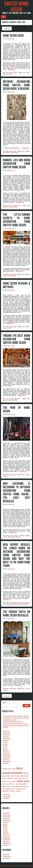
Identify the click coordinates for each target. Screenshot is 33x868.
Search (4, 703)
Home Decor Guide (13, 36)
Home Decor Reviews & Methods (16, 285)
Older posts (7, 28)
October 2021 (6, 759)
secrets (5, 276)
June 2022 (5, 744)
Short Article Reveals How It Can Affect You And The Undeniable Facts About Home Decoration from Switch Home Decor (15, 726)
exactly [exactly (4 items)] (22, 776)
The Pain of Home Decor (16, 410)
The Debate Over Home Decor (10, 720)
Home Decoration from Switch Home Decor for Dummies (16, 718)
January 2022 (6, 754)
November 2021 (6, 758)
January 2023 (6, 731)
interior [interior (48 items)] (20, 781)
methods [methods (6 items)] (24, 784)
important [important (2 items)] (8, 781)
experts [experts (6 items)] (26, 776)
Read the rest (11, 69)
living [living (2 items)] (17, 784)
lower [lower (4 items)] (20, 784)
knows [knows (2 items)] (7, 784)
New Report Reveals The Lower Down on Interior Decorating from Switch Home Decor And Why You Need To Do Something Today (16, 555)
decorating (27, 151)
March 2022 (5, 750)
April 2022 (5, 748)
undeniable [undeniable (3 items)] (18, 791)
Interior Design (13, 73)
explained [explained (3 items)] (4, 778)
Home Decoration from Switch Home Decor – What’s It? (16, 716)
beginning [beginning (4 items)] (5, 769)
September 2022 (7, 739)
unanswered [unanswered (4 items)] (5, 791)
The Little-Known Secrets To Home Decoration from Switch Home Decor (16, 220)
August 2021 (6, 763)
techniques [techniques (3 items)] (18, 789)
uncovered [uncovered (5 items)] (12, 791)
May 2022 (5, 746)
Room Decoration (15, 205)
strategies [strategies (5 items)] (8, 789)
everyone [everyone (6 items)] (17, 776)
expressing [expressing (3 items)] (15, 778)
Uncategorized (6, 798)
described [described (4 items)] (26, 773)
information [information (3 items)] (13, 781)
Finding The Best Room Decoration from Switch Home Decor (16, 339)
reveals (11, 604)
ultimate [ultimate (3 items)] (23, 789)
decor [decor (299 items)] (19, 768)
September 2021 (7, 761)
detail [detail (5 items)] (4, 776)
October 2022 (6, 737)
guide (28, 73)
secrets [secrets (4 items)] (21, 786)
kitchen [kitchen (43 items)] (26, 781)
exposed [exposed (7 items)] (10, 778)
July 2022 (5, 742)
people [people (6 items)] (4, 786)
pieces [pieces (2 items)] (8, 786)
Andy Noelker (29, 866)
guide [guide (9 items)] (4, 781)
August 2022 (6, 740)
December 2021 (6, 756)
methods (27, 327)
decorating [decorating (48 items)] (7, 773)
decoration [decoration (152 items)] (17, 773)
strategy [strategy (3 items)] (13, 789)
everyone (5, 537)
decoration (5, 207)
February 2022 (6, 752)
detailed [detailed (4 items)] (8, 776)
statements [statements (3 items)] (26, 786)
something (16, 604)
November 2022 (6, 735)
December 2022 (6, 733)
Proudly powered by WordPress (8, 866)
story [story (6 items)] (4, 789)
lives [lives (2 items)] (14, 784)
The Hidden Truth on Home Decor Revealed (16, 614)
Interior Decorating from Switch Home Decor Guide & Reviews (16, 85)
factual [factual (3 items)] (24, 778)
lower (8, 604)
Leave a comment (7, 74)
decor (24, 73)
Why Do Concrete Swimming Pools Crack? (13, 722)
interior (8, 152)
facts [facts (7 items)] (20, 778)
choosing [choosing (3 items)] (10, 769)
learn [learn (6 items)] (11, 784)
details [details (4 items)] (12, 776)
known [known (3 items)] (4, 784)
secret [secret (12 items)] (17, 786)
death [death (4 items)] (14, 769)
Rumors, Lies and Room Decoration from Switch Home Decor (16, 164)
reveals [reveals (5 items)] (12, 786)
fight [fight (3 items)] (27, 778)
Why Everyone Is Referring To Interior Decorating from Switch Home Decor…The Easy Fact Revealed (16, 492)
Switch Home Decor (17, 7)
